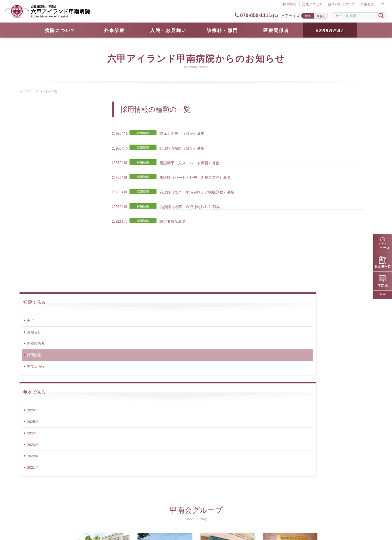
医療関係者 (276, 31)
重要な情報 (36, 176)
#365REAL (330, 31)
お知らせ (34, 141)
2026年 (33, 219)
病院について (60, 31)
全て (30, 130)
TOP (382, 294)
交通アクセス (312, 5)
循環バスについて (341, 5)
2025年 (33, 231)
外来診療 (114, 31)
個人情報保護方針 (209, 515)
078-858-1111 (256, 15)
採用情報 (34, 164)
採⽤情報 (290, 5)
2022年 (33, 265)
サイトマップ (138, 515)
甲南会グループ (372, 5)
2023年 (33, 254)
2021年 (33, 277)
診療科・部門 (222, 31)
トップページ (29, 91)
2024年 (33, 242)
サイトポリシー (252, 515)
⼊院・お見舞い (168, 31)
